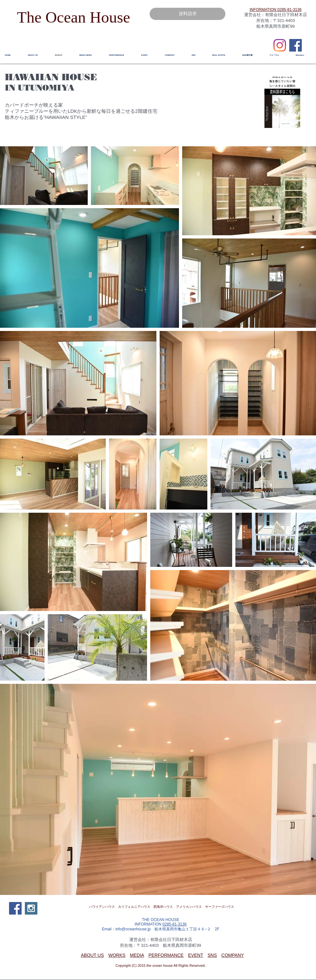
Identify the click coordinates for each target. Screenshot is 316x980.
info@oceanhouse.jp (133, 929)
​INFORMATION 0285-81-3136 (276, 10)
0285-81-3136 (175, 924)
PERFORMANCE (166, 955)
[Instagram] (280, 45)
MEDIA (137, 955)
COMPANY (233, 955)
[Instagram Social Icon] (31, 908)
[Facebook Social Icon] (296, 45)
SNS (212, 955)
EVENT (195, 955)
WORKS (117, 955)
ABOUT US (92, 955)
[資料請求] (188, 14)
